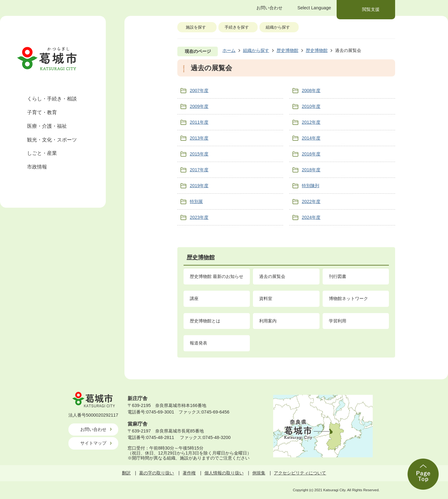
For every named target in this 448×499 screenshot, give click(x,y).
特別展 (196, 201)
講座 (194, 298)
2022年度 (311, 201)
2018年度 (311, 170)
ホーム (229, 50)
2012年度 (311, 122)
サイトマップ (93, 443)
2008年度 (311, 90)
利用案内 (268, 321)
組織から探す (278, 27)
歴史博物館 (287, 50)
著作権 (189, 473)
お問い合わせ (93, 429)
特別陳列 (310, 186)
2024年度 (311, 217)
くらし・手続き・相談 (52, 99)
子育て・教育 (42, 112)
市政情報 (37, 167)
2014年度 (311, 138)
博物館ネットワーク (348, 298)
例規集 (259, 473)
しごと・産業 (42, 153)
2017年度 (199, 170)
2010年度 (311, 106)
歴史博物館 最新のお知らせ (217, 276)
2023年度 (199, 217)
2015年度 (199, 154)
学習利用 (338, 321)
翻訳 (126, 473)
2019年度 (199, 186)
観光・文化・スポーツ (52, 140)
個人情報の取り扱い (224, 473)
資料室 (266, 298)
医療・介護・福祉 (47, 126)
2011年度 (199, 122)
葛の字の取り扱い (156, 473)
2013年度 (199, 138)
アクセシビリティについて (300, 473)
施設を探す (196, 27)
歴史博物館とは (205, 321)
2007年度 (199, 90)
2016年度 (311, 154)
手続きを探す (237, 27)
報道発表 (198, 343)
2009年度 (199, 106)
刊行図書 (338, 276)
